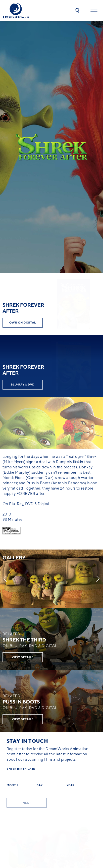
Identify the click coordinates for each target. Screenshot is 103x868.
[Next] (98, 579)
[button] (77, 11)
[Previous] (5, 579)
